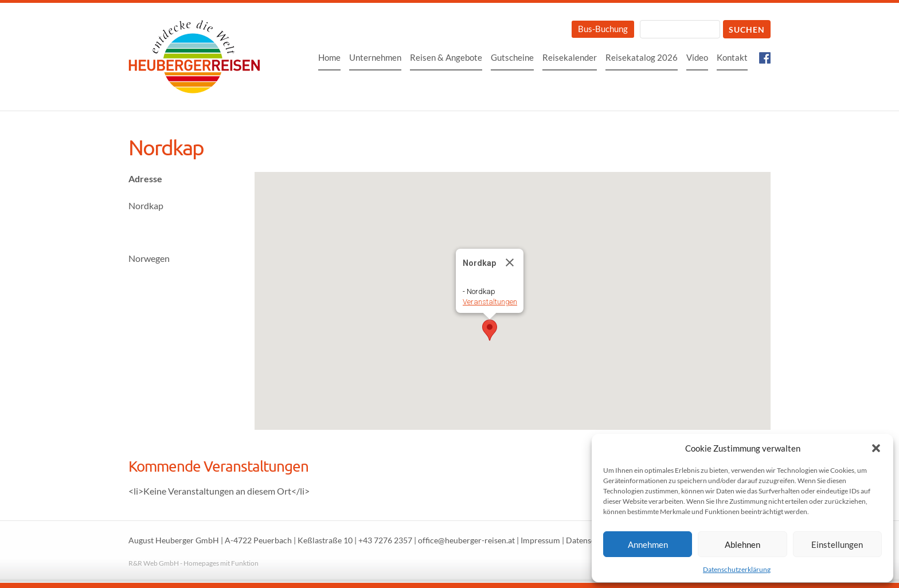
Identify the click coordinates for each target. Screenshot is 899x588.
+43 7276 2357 (385, 540)
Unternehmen (375, 57)
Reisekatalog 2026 (642, 57)
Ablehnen (742, 544)
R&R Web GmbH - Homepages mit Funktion (194, 563)
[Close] (510, 262)
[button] (876, 448)
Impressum (540, 540)
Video (697, 57)
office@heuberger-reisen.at (466, 540)
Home (329, 57)
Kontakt (732, 57)
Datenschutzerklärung (737, 569)
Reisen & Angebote (446, 57)
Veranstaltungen (490, 302)
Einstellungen (837, 544)
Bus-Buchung (603, 29)
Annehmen (648, 544)
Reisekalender (570, 57)
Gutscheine (512, 57)
